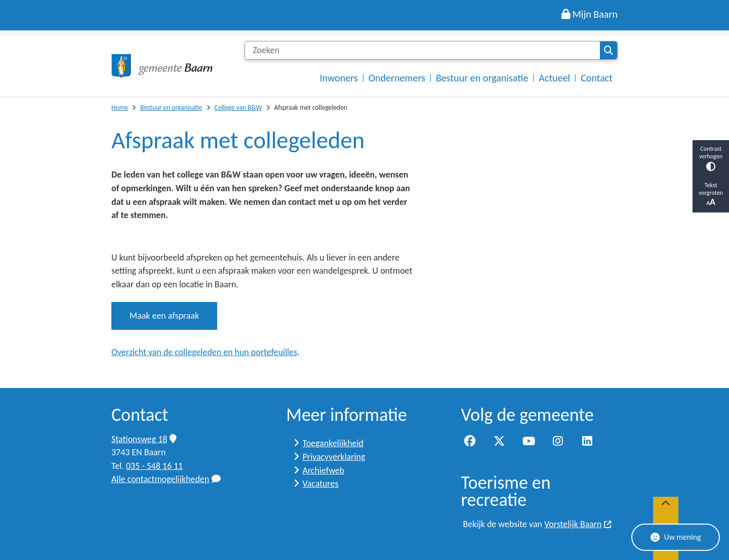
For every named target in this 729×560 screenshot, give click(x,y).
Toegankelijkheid (333, 443)
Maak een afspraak (164, 316)
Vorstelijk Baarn (578, 524)
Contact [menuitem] (597, 78)
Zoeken (609, 51)
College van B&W (238, 107)
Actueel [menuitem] (554, 78)
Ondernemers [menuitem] (397, 78)
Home (120, 107)
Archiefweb (324, 470)
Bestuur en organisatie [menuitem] (482, 78)
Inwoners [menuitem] (339, 78)
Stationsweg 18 (144, 439)
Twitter (499, 442)
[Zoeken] (422, 51)
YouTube (529, 442)
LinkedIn (587, 442)
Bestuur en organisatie (171, 107)
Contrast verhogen (711, 158)
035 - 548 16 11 (154, 466)
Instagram (558, 442)
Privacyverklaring (334, 457)
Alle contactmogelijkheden (166, 479)
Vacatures (321, 484)
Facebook (470, 442)
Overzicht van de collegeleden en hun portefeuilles (204, 352)
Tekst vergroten (711, 194)
